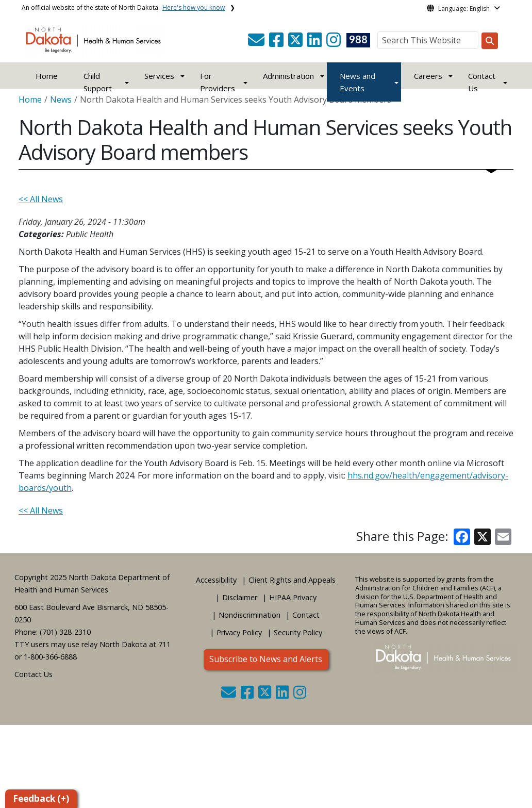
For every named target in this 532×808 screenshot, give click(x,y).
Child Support (98, 82)
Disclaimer (240, 597)
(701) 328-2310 (65, 632)
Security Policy (298, 632)
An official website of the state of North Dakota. (123, 7)
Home (47, 76)
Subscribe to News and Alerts (266, 659)
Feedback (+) (41, 798)
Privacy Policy (239, 632)
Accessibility (216, 580)
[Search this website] (490, 41)
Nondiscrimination (250, 615)
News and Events (358, 82)
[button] (257, 43)
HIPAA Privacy (293, 597)
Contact (306, 615)
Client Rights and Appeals (292, 580)
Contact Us (34, 674)
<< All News (41, 199)
